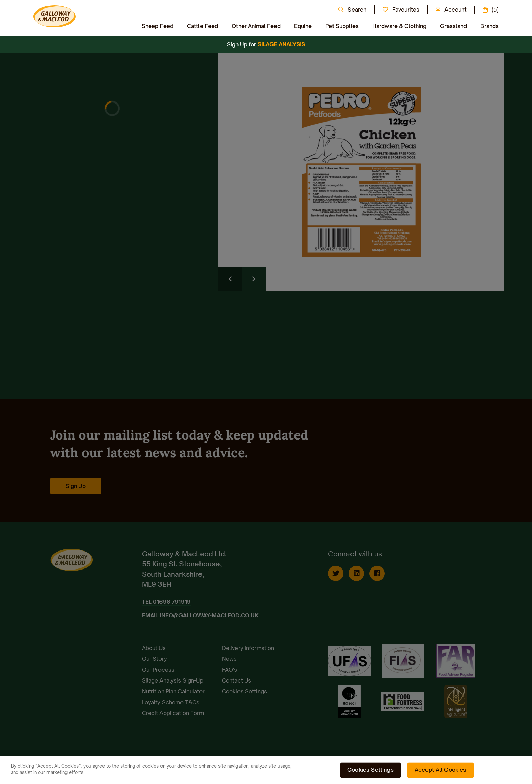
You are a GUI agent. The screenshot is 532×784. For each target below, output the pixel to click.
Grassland (453, 26)
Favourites (406, 10)
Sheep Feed (157, 26)
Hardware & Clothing (399, 26)
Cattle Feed (203, 26)
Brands (490, 26)
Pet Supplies (342, 26)
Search (357, 10)
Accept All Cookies (441, 770)
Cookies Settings (370, 770)
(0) (495, 10)
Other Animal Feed (256, 26)
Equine (303, 26)
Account (455, 10)
